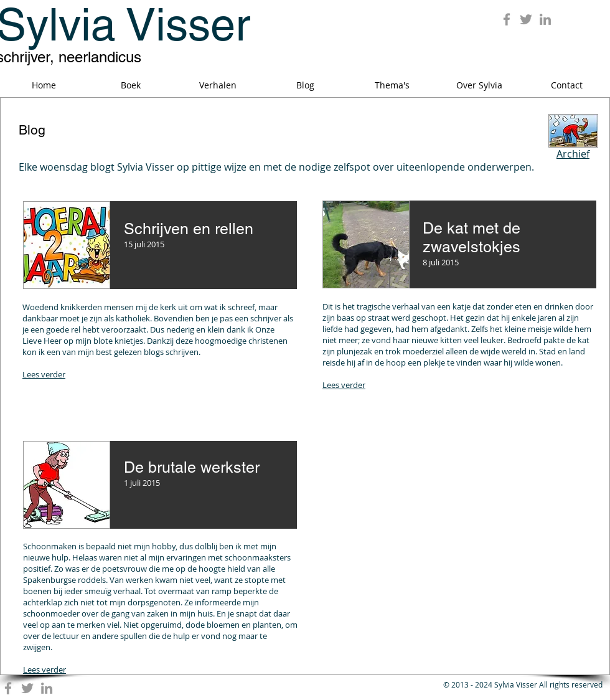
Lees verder (44, 374)
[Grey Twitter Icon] (526, 19)
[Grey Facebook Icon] (507, 19)
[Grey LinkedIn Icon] (545, 19)
